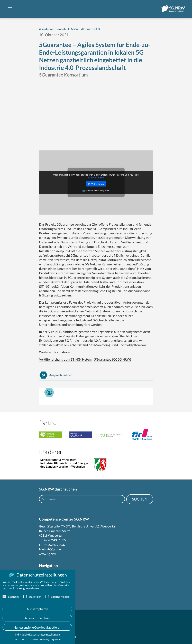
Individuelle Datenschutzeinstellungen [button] (37, 634)
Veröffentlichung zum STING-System (65, 359)
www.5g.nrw (47, 554)
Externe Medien (58, 597)
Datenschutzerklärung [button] (39, 640)
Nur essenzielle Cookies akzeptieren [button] (37, 627)
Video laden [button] (97, 184)
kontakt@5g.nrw (50, 549)
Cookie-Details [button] (20, 640)
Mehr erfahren (96, 177)
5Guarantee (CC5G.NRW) (113, 359)
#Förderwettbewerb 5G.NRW (59, 29)
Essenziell (11, 597)
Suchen (140, 499)
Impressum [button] (56, 640)
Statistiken (32, 597)
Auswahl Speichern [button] (37, 618)
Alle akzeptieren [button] (37, 609)
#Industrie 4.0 (90, 29)
